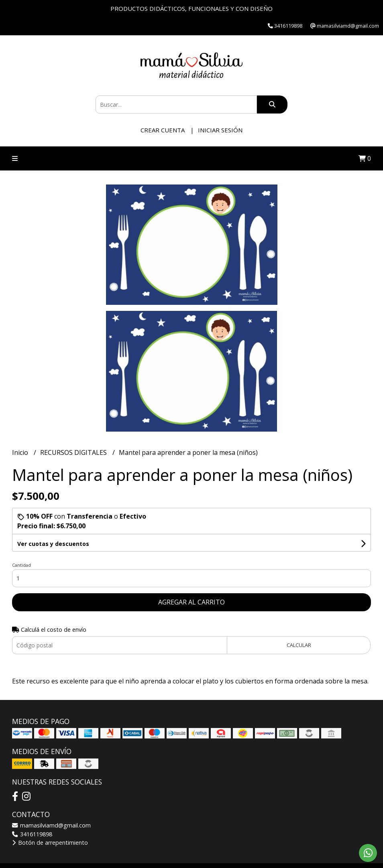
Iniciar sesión (220, 130)
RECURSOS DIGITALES (74, 452)
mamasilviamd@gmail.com (51, 825)
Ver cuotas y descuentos (53, 544)
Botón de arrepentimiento (50, 843)
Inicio (21, 452)
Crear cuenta (163, 130)
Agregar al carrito (191, 602)
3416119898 (32, 834)
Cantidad (21, 565)
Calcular (299, 645)
